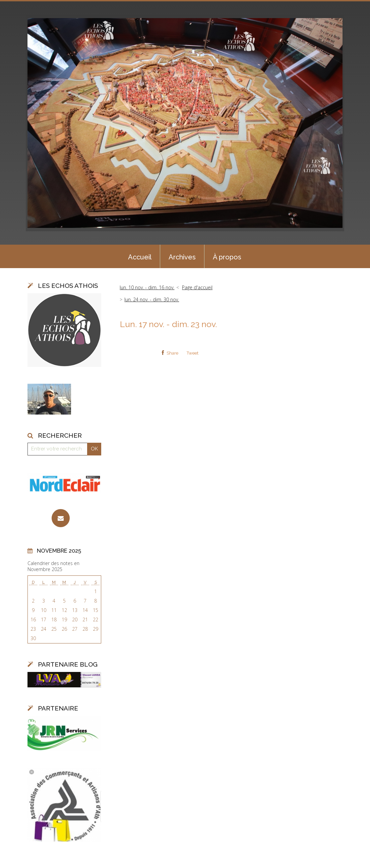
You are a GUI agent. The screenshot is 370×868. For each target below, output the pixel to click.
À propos (227, 257)
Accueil (140, 257)
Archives (182, 257)
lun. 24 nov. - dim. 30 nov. (152, 299)
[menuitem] (140, 256)
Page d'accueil (197, 287)
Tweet (193, 353)
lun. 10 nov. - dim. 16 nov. (147, 287)
